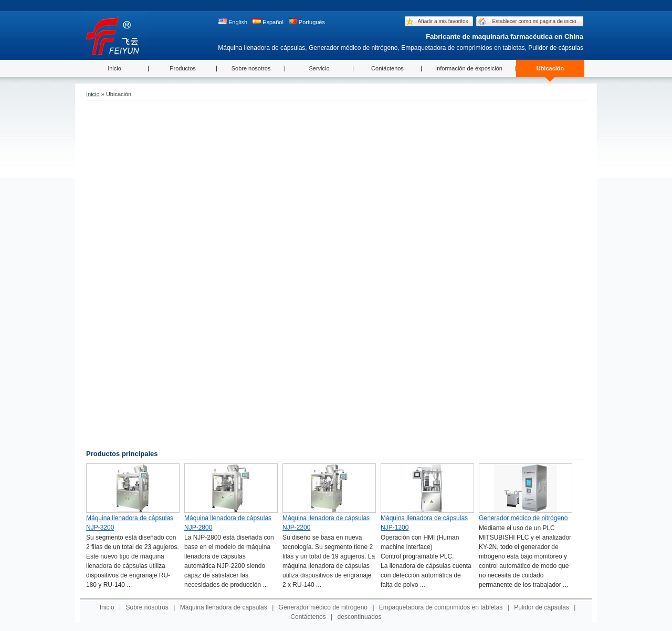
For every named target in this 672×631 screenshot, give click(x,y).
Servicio (319, 68)
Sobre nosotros (251, 68)
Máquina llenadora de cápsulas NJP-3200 (130, 523)
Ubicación (550, 68)
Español (268, 22)
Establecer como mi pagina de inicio (534, 21)
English (233, 22)
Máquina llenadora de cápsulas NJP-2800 (228, 523)
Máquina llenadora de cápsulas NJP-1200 (424, 523)
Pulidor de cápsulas (542, 607)
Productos (183, 68)
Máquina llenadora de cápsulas (224, 607)
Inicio (114, 68)
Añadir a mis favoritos (443, 21)
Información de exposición (469, 68)
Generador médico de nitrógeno (523, 518)
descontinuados (360, 617)
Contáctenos (387, 68)
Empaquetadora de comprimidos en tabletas (441, 607)
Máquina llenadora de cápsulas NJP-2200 (326, 523)
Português (307, 22)
